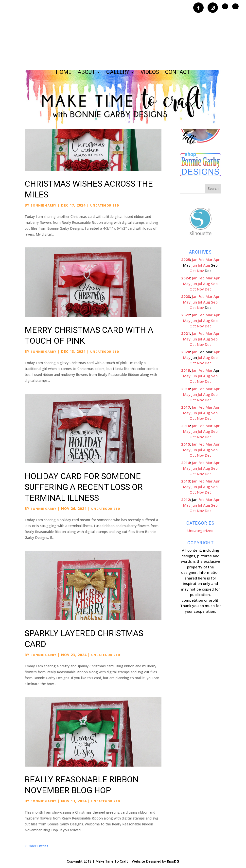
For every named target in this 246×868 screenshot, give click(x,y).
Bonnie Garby (44, 205)
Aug (207, 265)
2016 (186, 426)
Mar (209, 259)
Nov (200, 271)
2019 (186, 370)
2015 (186, 444)
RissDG (173, 861)
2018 (186, 389)
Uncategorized (105, 205)
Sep (214, 284)
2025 (186, 259)
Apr (217, 259)
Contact (178, 73)
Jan (195, 259)
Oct (193, 271)
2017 (186, 407)
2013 (186, 481)
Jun (194, 265)
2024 (186, 278)
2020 (186, 352)
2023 (186, 296)
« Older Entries (36, 846)
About (86, 73)
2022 (186, 315)
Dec (208, 289)
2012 (186, 499)
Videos (150, 73)
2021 (186, 333)
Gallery (118, 73)
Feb (202, 259)
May (187, 284)
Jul (200, 265)
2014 (186, 463)
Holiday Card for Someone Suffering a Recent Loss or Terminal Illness (84, 487)
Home (64, 73)
